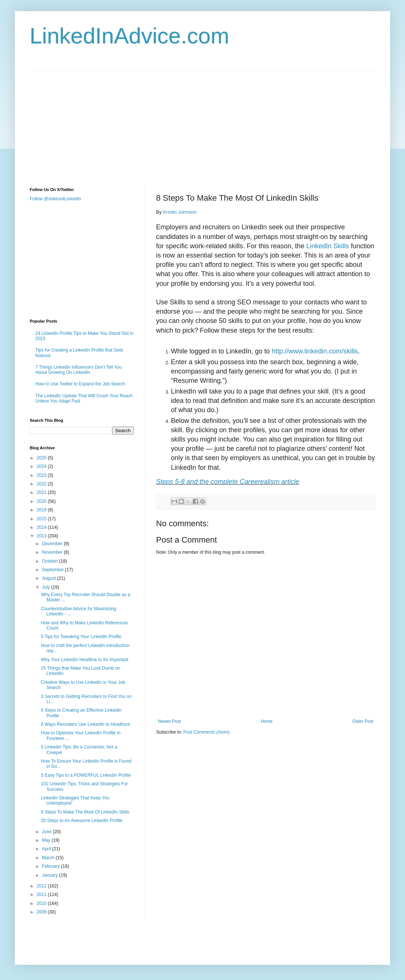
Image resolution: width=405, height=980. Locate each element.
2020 (42, 501)
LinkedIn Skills (328, 246)
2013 (42, 536)
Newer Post (169, 721)
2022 (42, 484)
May (47, 840)
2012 (42, 886)
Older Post (363, 721)
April (47, 849)
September (54, 570)
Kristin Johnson (180, 212)
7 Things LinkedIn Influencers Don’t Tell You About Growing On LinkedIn (78, 370)
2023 (42, 475)
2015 (42, 519)
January (51, 875)
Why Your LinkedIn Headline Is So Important (85, 660)
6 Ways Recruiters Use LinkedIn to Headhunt (85, 724)
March (49, 858)
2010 (42, 903)
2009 (42, 912)
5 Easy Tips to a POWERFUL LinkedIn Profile (86, 775)
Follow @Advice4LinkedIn (55, 199)
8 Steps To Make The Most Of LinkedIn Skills (85, 812)
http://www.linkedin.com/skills (315, 351)
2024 (42, 466)
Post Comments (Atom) (206, 732)
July (47, 587)
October (51, 561)
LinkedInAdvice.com (129, 36)
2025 (42, 458)
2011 (42, 895)
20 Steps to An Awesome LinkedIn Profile (82, 821)
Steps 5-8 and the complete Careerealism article (228, 482)
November (53, 552)
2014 (42, 527)
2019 (42, 510)
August (50, 578)
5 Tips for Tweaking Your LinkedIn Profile (81, 637)
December (53, 544)
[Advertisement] (158, 122)
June (47, 832)
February (51, 866)
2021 (42, 492)
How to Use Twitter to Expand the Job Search (80, 384)
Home (267, 721)
